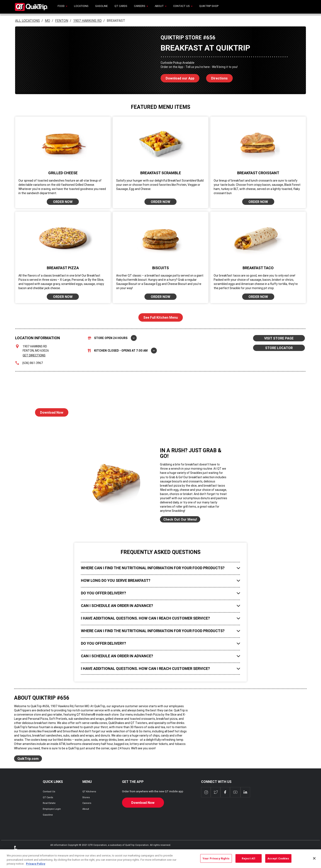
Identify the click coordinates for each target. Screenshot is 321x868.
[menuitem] (62, 7)
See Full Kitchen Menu (161, 317)
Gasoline (48, 815)
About (86, 809)
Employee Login (52, 809)
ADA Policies (16, 852)
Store (112, 338)
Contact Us (49, 791)
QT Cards (48, 797)
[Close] (314, 862)
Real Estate (49, 803)
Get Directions (34, 355)
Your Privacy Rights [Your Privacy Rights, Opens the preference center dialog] (216, 862)
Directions (217, 77)
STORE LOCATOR (279, 348)
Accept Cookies (278, 862)
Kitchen (122, 351)
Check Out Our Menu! (180, 519)
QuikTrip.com (28, 759)
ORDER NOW (63, 202)
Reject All (248, 862)
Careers (87, 803)
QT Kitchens (89, 791)
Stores (86, 797)
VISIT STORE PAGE (279, 338)
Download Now (49, 411)
